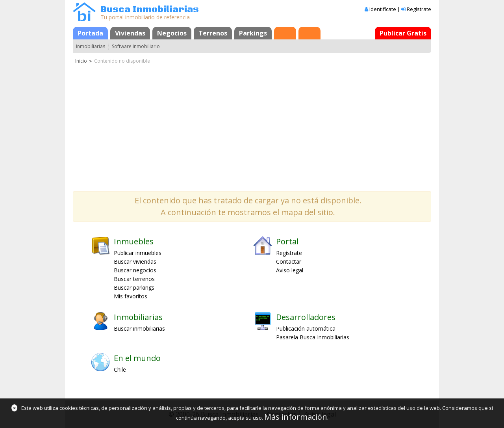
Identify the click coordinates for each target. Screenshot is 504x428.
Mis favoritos (131, 296)
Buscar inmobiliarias (139, 328)
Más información (296, 417)
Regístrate (419, 9)
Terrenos (213, 33)
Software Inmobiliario (136, 46)
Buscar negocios (135, 270)
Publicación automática (306, 328)
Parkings (253, 33)
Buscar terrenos (134, 279)
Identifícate (383, 9)
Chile (120, 369)
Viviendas (130, 33)
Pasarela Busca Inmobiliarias (313, 337)
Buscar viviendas (135, 261)
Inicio (81, 61)
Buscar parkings (134, 288)
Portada (90, 33)
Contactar (289, 261)
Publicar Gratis (403, 33)
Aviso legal (290, 270)
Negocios (172, 33)
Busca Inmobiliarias (150, 10)
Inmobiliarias (91, 46)
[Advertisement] (252, 124)
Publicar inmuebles (138, 253)
